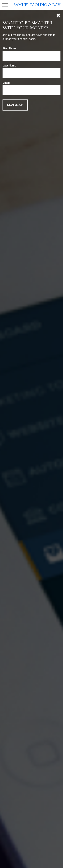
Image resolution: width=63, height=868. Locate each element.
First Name (9, 48)
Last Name (9, 66)
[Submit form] (15, 105)
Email (6, 83)
